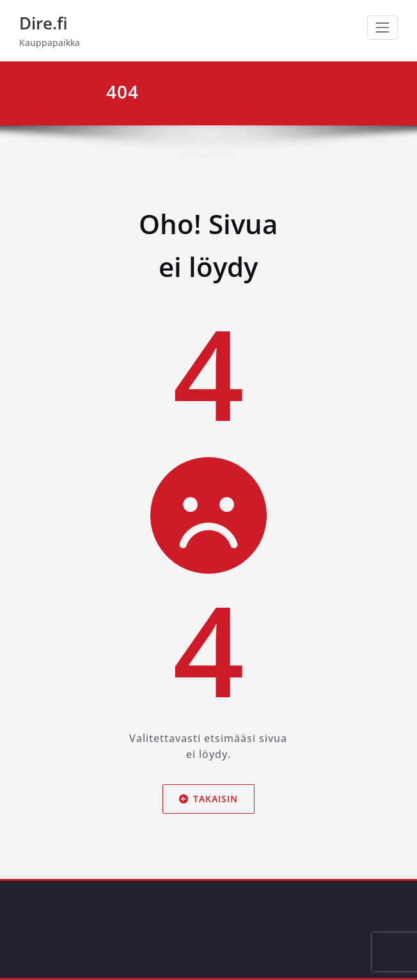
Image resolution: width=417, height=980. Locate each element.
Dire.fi (43, 23)
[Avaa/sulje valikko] (382, 28)
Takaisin (208, 798)
